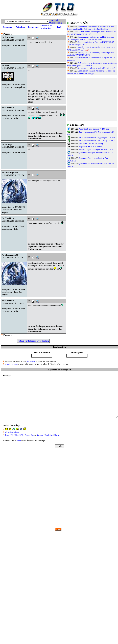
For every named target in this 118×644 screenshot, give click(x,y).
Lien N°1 (9, 435)
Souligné (49, 435)
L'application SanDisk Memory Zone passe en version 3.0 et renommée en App (91, 72)
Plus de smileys (12, 432)
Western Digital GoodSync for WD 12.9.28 (96, 150)
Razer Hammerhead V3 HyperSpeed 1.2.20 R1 (97, 137)
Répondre (7, 27)
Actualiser (20, 27)
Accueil (55, 20)
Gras (33, 435)
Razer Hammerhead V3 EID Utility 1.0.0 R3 (97, 140)
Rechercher (33, 27)
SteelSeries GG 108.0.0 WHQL (91, 144)
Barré (57, 435)
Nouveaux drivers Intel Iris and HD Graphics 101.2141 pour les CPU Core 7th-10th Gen (91, 38)
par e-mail (31, 361)
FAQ (59, 27)
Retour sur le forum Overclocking (33, 341)
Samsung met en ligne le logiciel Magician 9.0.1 (97, 68)
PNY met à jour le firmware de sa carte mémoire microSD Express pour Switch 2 (92, 64)
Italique (40, 435)
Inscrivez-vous (11, 364)
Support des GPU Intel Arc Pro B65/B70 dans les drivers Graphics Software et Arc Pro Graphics (91, 28)
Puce (27, 435)
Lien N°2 (19, 435)
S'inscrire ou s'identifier (46, 27)
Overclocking (55, 23)
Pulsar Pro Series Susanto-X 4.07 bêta (94, 129)
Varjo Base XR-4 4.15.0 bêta (90, 147)
